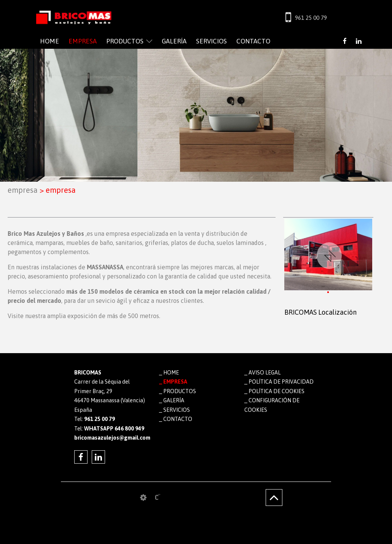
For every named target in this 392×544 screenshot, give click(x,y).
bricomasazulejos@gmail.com (111, 438)
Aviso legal (265, 373)
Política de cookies (276, 391)
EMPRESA (83, 41)
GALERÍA (174, 41)
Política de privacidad (281, 382)
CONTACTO (253, 41)
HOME (49, 41)
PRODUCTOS (125, 41)
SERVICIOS (211, 41)
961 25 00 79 (311, 18)
